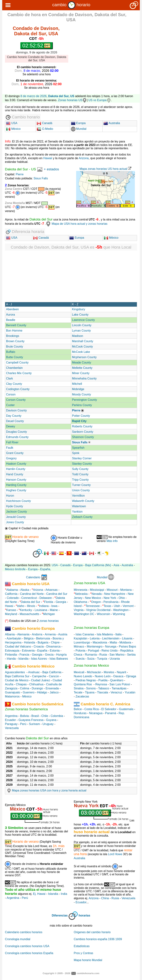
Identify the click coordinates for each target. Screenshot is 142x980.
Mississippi (97, 590)
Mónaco (79, 647)
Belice (78, 709)
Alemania (23, 634)
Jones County (15, 522)
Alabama (12, 590)
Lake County (80, 315)
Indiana (44, 606)
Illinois (31, 606)
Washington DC (84, 614)
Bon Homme (14, 331)
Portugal (93, 651)
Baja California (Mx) (98, 565)
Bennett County (16, 325)
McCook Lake (81, 352)
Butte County (15, 357)
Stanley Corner (82, 458)
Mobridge (78, 389)
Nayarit (122, 672)
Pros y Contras (83, 953)
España (45, 569)
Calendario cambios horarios (24, 932)
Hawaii (48, 158)
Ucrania (115, 659)
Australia (112, 123)
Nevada (97, 594)
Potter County (81, 416)
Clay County (14, 384)
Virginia (79, 610)
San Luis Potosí (120, 684)
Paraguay (11, 724)
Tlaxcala (103, 692)
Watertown (79, 506)
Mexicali (79, 672)
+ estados (51, 169)
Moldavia (125, 642)
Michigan (49, 614)
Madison (78, 336)
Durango (37, 688)
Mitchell (77, 384)
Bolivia (24, 716)
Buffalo (11, 352)
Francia (24, 655)
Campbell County (17, 362)
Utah (117, 606)
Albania (10, 634)
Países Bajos (127, 647)
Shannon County (83, 437)
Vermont (128, 606)
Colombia (57, 716)
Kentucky (26, 610)
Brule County (15, 347)
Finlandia (11, 655)
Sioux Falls (41, 178)
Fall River (12, 442)
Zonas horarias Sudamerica (26, 709)
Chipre (55, 642)
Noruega (111, 647)
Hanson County (16, 480)
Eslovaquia (12, 651)
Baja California (52, 672)
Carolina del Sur (57, 594)
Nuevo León (103, 676)
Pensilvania (111, 602)
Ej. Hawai (39, 894)
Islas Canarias (85, 634)
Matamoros (12, 696)
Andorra (37, 634)
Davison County (16, 410)
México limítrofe (15, 569)
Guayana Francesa (31, 720)
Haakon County (16, 464)
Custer (10, 405)
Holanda (30, 642)
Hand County (15, 474)
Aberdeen (12, 309)
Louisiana (41, 610)
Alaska (25, 590)
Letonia (95, 638)
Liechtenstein (111, 638)
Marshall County (83, 341)
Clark (9, 378)
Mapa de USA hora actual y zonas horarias (77, 224)
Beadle (11, 320)
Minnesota (81, 590)
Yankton (77, 512)
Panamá (111, 713)
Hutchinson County (18, 501)
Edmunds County (17, 437)
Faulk (10, 448)
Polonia (80, 651)
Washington (121, 610)
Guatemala (126, 709)
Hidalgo (42, 692)
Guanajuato (13, 692)
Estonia (55, 651)
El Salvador (109, 709)
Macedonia (100, 642)
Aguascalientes (15, 672)
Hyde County (15, 506)
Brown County (15, 341)
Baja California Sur (17, 676)
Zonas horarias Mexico (91, 665)
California (11, 594)
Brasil (35, 716)
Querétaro (117, 680)
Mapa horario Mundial (88, 960)
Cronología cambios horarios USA (27, 946)
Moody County (82, 394)
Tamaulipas (119, 688)
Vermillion (78, 496)
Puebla (103, 680)
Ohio (122, 598)
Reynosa (101, 684)
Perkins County (82, 405)
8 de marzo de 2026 (34, 96)
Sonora (91, 688)
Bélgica (29, 638)
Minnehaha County (84, 378)
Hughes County (16, 490)
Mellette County (82, 368)
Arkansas (51, 590)
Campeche (39, 676)
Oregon (96, 602)
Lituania (127, 638)
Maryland (11, 614)
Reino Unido (110, 651)
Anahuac (34, 672)
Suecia (80, 659)
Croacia (39, 647)
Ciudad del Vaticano (18, 647)
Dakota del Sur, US (61, 96)
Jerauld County (16, 517)
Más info (112, 541)
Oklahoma (80, 602)
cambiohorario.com (88, 973)
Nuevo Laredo (83, 676)
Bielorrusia (43, 638)
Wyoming (119, 614)
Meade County (82, 362)
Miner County (81, 373)
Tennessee (93, 606)
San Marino (117, 655)
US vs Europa (100, 100)
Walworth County (83, 501)
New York (110, 598)
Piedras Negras (86, 680)
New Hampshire (115, 594)
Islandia (23, 659)
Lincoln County (82, 325)
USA (12, 123)
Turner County (81, 485)
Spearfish (78, 448)
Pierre (20, 174)
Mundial (79, 129)
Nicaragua (96, 713)
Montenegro (95, 647)
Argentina (11, 716)
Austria (63, 634)
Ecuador (10, 720)
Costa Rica (92, 709)
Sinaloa (79, 688)
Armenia (50, 634)
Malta (113, 642)
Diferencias (60, 915)
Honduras (80, 713)
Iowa (54, 606)
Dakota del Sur (17, 169)
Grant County (15, 453)
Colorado (13, 598)
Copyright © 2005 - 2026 (56, 973)
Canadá (44, 123)
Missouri (112, 590)
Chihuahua (36, 684)
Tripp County (80, 480)
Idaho (21, 606)
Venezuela (12, 728)
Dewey (11, 426)
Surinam (34, 724)
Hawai (9, 606)
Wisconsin (104, 614)
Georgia (61, 602)
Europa (78, 123)
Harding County (16, 485)
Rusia (103, 655)
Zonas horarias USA (89, 583)
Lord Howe (115, 854)
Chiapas (21, 684)
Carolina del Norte (31, 594)
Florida (49, 602)
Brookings (13, 336)
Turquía (102, 659)
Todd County (80, 474)
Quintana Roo (83, 684)
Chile (45, 716)
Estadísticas (82, 946)
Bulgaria (43, 642)
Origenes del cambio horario (92, 932)
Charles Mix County (19, 373)
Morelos (109, 672)
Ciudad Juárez (40, 680)
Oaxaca (118, 676)
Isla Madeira (105, 634)
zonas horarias (49, 621)
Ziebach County (82, 517)
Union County (81, 490)
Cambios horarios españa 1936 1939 (98, 939)
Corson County (16, 400)
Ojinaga (131, 676)
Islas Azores (39, 659)
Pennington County (85, 400)
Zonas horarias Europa (91, 628)
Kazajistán (81, 638)
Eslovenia (28, 651)
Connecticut (29, 598)
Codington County (18, 389)
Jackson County (17, 512)
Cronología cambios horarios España (29, 953)
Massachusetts (29, 614)
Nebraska (81, 594)
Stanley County (82, 464)
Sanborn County (83, 432)
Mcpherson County (84, 357)
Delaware (46, 598)
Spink (76, 453)
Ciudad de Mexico (17, 680)
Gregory (11, 458)
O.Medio (45, 129)
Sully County (80, 469)
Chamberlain (14, 368)
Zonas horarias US (70, 100)
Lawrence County (84, 320)
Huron (10, 496)
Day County (14, 416)
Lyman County (82, 331)
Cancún (54, 676)
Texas (108, 606)
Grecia (49, 655)
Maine (54, 610)
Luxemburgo (82, 642)
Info (8, 141)
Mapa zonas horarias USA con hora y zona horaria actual (46, 790)
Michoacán (94, 672)
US (34, 169)
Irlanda (11, 659)
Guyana (51, 720)
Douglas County (17, 432)
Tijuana (90, 692)
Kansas (11, 610)
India (64, 894)
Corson (11, 394)
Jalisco (54, 692)
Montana (126, 590)
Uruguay (48, 724)
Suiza (91, 659)
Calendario (33, 577)
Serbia (131, 655)
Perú (23, 724)
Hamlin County (16, 469)
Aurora (10, 315)
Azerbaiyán (14, 638)
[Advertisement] (107, 50)
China (105, 898)
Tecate (78, 692)
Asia (116, 565)
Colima (25, 688)
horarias (84, 915)
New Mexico (93, 598)
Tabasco (104, 688)
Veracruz (116, 692)
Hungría (61, 655)
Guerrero (29, 692)
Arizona (84, 158)
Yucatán (130, 692)
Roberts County (82, 426)
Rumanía (91, 655)
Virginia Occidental (98, 610)
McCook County (83, 347)
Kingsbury (79, 309)
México (13, 129)
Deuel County (15, 421)
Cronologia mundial (18, 939)
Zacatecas (82, 696)
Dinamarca (53, 647)
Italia (119, 634)
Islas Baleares (59, 659)
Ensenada (52, 688)
